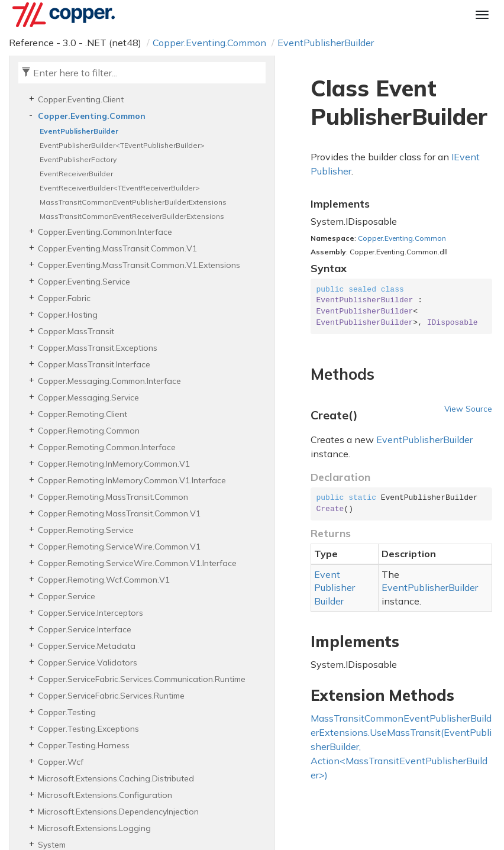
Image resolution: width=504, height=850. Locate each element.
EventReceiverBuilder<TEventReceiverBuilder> (120, 188)
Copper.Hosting (68, 315)
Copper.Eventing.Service (84, 282)
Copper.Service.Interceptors (91, 613)
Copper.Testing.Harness (84, 745)
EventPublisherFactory (78, 159)
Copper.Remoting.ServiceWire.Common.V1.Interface (137, 563)
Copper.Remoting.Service (86, 530)
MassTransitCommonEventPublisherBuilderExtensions (133, 202)
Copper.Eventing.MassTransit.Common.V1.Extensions (139, 265)
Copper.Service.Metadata (87, 646)
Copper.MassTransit (76, 331)
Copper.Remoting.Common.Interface (107, 447)
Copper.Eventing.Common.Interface (105, 232)
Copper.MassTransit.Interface (94, 364)
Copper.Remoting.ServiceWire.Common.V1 (119, 547)
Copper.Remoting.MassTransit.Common (113, 497)
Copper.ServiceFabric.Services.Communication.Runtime (142, 679)
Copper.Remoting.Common (89, 431)
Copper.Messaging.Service (88, 397)
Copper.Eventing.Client (81, 99)
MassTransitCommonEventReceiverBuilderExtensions (132, 216)
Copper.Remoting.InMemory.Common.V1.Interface (132, 480)
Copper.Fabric (64, 298)
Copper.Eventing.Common (209, 43)
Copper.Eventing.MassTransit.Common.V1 (117, 248)
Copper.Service (67, 596)
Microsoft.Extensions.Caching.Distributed (116, 778)
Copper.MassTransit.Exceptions (98, 348)
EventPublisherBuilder (326, 43)
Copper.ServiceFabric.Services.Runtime (111, 696)
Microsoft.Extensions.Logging (94, 828)
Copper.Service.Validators (88, 662)
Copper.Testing (67, 712)
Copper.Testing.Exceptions (88, 729)
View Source (468, 408)
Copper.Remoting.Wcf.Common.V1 (104, 580)
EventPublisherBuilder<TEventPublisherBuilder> (122, 145)
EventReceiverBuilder (76, 174)
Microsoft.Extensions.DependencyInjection (118, 812)
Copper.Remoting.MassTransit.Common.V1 (119, 513)
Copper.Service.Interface (85, 629)
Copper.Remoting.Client (83, 414)
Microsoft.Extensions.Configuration (105, 795)
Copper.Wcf (61, 762)
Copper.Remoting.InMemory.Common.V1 (114, 464)
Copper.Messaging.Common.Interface (109, 381)
